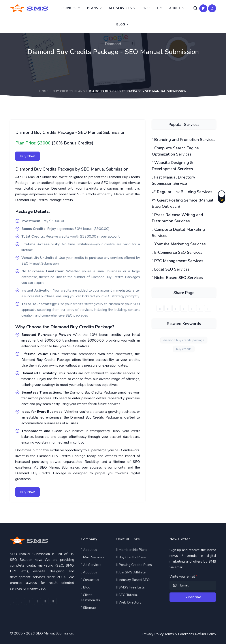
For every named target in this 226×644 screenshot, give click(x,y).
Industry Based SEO (133, 580)
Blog (121, 25)
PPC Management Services (178, 261)
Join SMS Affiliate (131, 572)
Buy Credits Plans (69, 91)
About (175, 8)
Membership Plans (132, 550)
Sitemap (88, 608)
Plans (93, 8)
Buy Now (27, 156)
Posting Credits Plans (134, 565)
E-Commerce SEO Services (177, 252)
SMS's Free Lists (131, 587)
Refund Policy (205, 634)
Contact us (90, 580)
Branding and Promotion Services (184, 140)
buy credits (184, 349)
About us (89, 550)
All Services (120, 8)
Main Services (92, 557)
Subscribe (193, 597)
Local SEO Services (171, 269)
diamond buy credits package (184, 340)
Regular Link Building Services (182, 192)
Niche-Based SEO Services (177, 278)
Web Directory (129, 602)
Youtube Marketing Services (179, 244)
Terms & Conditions (179, 634)
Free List (151, 8)
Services (69, 8)
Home (44, 91)
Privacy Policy (153, 634)
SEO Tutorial (127, 595)
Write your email (183, 577)
